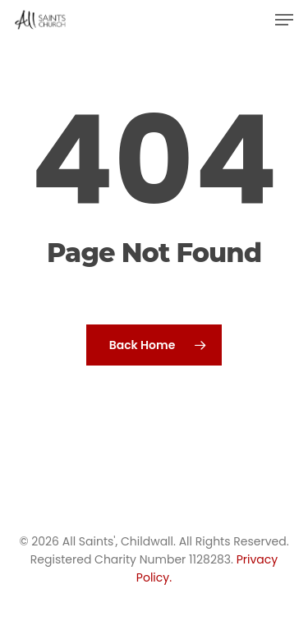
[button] (284, 20)
